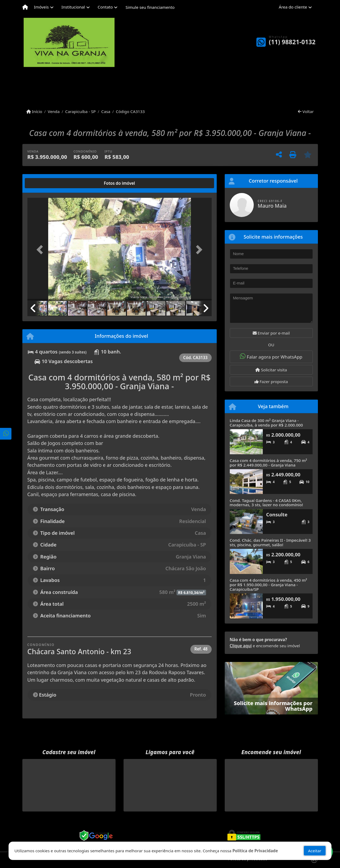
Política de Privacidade (255, 851)
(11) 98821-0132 (292, 42)
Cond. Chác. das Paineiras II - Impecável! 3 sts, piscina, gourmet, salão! (270, 542)
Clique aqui (241, 646)
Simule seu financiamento (150, 7)
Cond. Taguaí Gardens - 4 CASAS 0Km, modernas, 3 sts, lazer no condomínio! (267, 503)
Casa (106, 111)
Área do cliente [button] (293, 7)
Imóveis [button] (41, 7)
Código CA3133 (130, 111)
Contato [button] (105, 7)
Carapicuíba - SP (81, 111)
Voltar (306, 111)
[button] (41, 250)
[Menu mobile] (25, 7)
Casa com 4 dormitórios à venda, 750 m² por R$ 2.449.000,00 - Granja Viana (269, 463)
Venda (54, 111)
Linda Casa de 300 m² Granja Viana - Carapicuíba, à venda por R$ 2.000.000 (266, 423)
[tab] (44, 183)
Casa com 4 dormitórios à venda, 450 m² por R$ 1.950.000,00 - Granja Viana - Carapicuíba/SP (269, 584)
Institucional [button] (73, 7)
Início (34, 111)
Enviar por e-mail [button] (271, 333)
